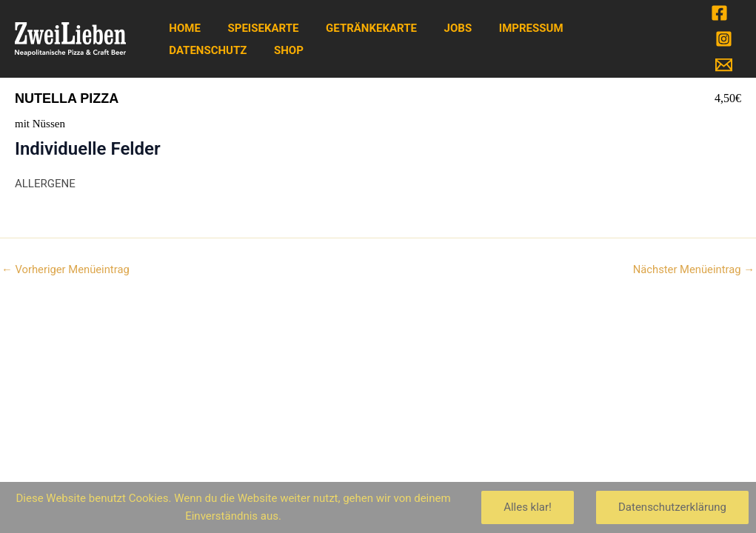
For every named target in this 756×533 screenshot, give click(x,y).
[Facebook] (719, 13)
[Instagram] (724, 39)
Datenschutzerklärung (672, 507)
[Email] (724, 65)
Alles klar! (528, 507)
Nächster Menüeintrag (693, 270)
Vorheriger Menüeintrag (66, 270)
